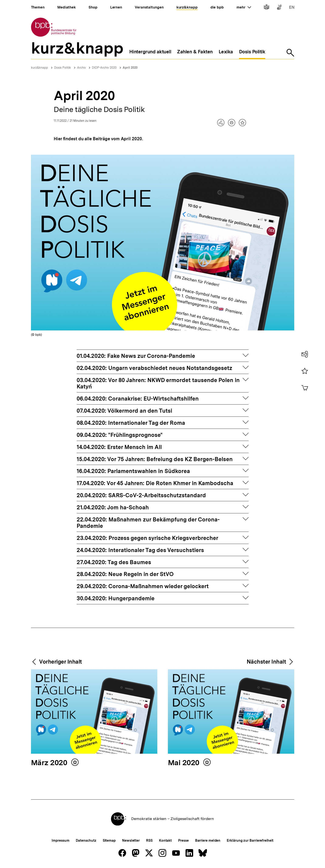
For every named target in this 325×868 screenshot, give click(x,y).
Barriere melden (208, 840)
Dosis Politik (63, 68)
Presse (183, 840)
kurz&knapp (39, 68)
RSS (149, 840)
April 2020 (130, 68)
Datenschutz (86, 840)
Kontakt (165, 840)
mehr (244, 7)
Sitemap (109, 840)
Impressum (60, 840)
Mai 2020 (185, 763)
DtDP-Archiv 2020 (104, 68)
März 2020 (50, 763)
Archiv (81, 68)
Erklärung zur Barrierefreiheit (250, 840)
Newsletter (131, 840)
